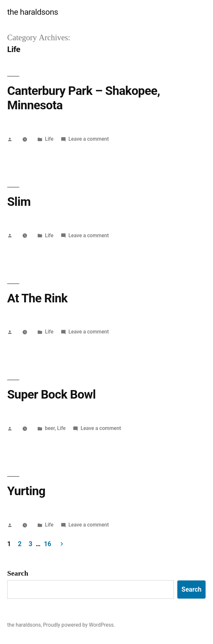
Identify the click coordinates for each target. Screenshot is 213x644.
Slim (19, 202)
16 (48, 544)
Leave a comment (89, 139)
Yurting (26, 491)
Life (49, 139)
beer (50, 428)
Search (18, 573)
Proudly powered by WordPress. (79, 625)
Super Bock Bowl (51, 394)
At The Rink (37, 298)
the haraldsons (33, 12)
